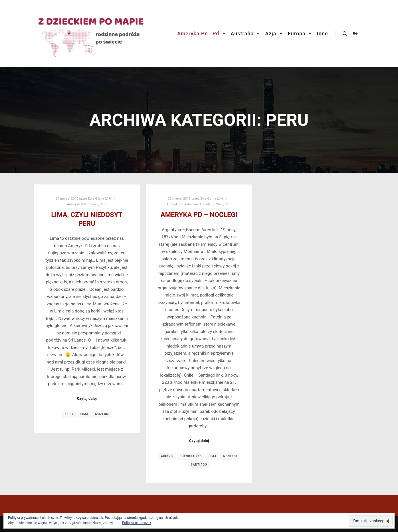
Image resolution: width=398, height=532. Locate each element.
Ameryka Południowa (83, 204)
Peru (103, 204)
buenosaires (191, 456)
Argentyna (207, 204)
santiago (199, 465)
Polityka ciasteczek (137, 523)
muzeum (102, 414)
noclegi (230, 456)
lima (84, 414)
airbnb (167, 456)
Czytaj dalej (87, 398)
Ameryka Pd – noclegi (199, 215)
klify (69, 414)
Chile (219, 204)
